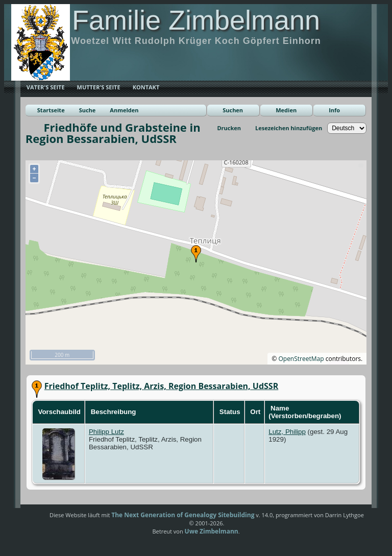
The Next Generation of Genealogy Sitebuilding (183, 515)
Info (334, 110)
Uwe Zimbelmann (212, 531)
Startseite (51, 110)
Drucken (229, 128)
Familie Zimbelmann (196, 20)
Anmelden (124, 110)
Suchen (233, 110)
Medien (286, 110)
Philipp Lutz (106, 432)
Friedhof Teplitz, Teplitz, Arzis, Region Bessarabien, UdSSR (161, 386)
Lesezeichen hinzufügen (289, 128)
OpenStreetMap (301, 359)
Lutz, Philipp (287, 432)
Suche (88, 110)
